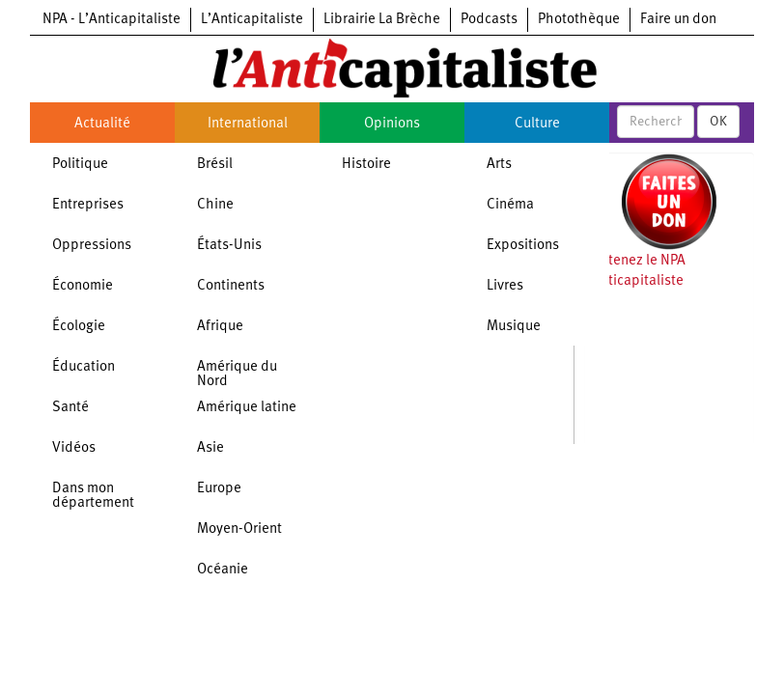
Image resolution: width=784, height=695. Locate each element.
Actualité (102, 124)
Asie (210, 448)
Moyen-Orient (239, 529)
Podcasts (489, 20)
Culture (537, 124)
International (248, 124)
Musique (514, 327)
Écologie (79, 327)
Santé (70, 408)
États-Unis (229, 246)
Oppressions (92, 246)
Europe (219, 489)
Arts (499, 165)
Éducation (84, 367)
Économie (83, 286)
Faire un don (678, 20)
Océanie (223, 570)
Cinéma (510, 205)
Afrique (220, 327)
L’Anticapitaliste (252, 20)
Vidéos (74, 448)
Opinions (392, 124)
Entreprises (88, 205)
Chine (215, 205)
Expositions (523, 246)
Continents (231, 286)
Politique (80, 165)
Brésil (215, 165)
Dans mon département (93, 496)
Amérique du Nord (237, 375)
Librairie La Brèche (382, 20)
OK (718, 122)
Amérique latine (247, 408)
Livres (505, 286)
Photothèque (579, 20)
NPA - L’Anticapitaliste (112, 20)
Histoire (366, 165)
